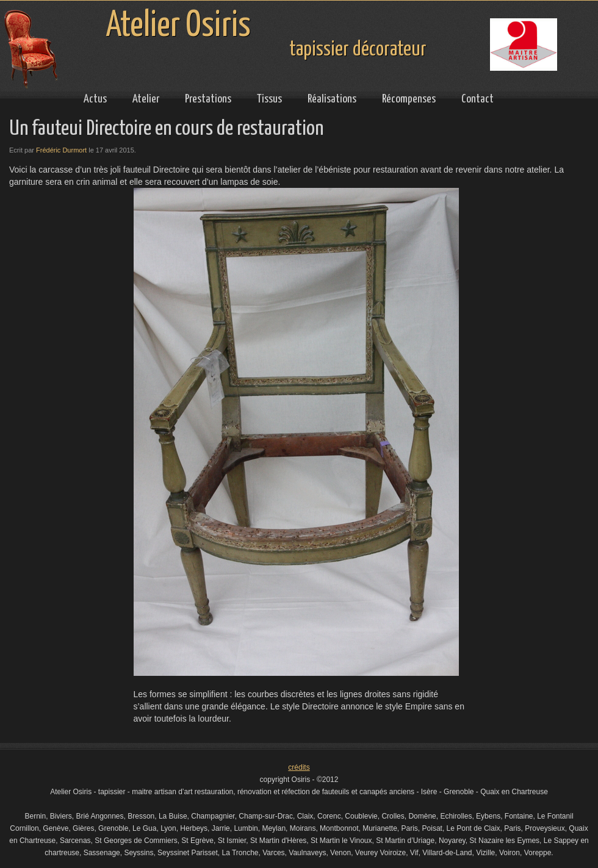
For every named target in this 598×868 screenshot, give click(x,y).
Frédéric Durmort (61, 150)
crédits (299, 767)
